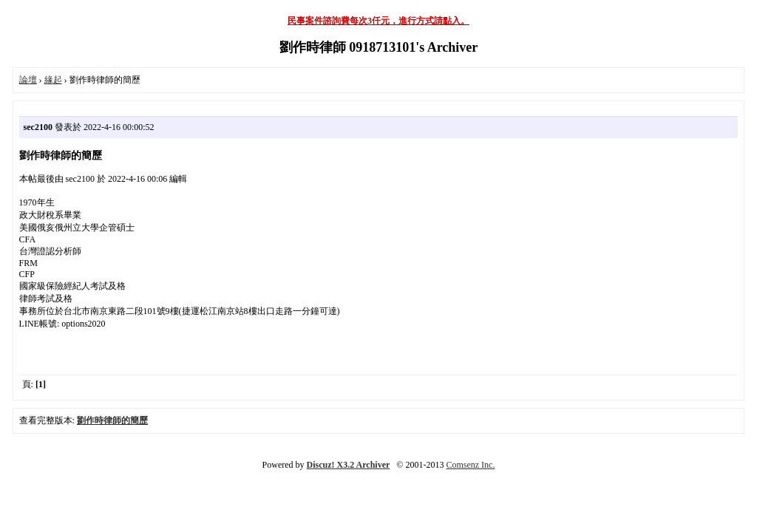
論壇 (28, 80)
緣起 (53, 80)
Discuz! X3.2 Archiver (349, 465)
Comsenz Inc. (470, 465)
